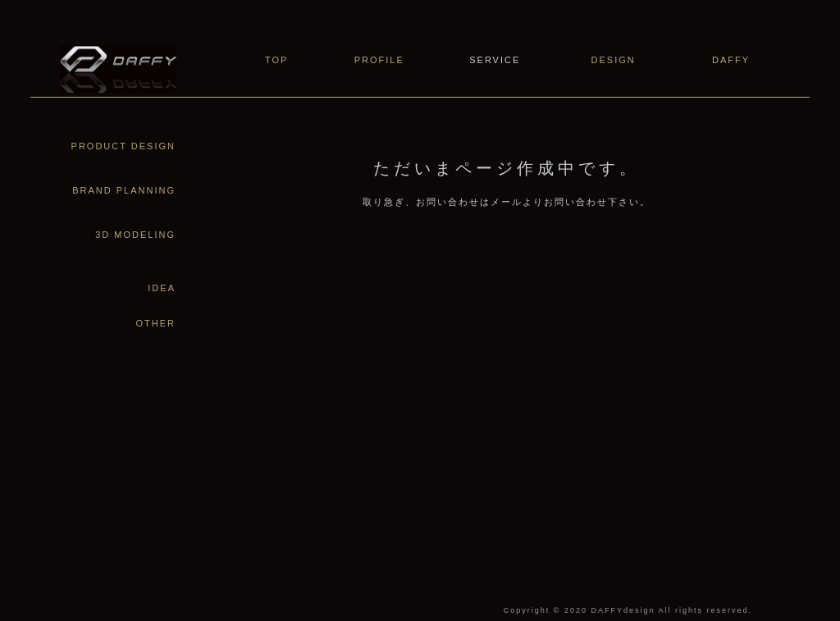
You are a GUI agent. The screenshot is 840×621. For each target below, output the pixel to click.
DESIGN (614, 60)
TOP (276, 60)
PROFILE (379, 60)
